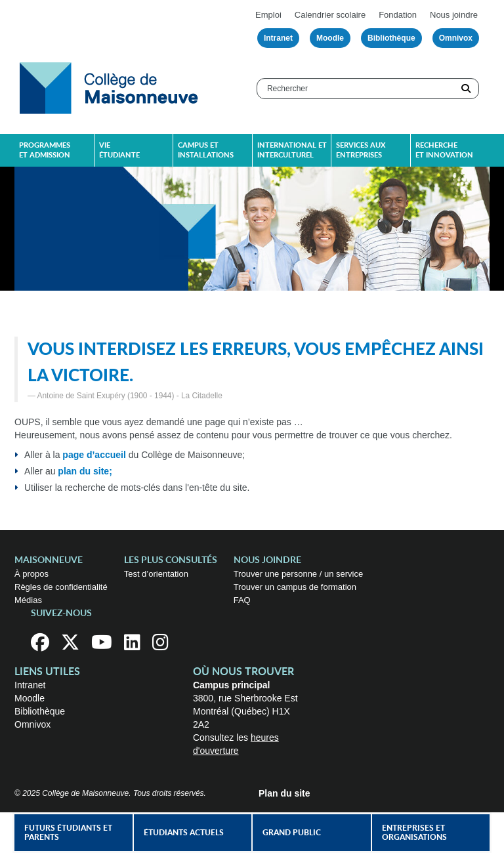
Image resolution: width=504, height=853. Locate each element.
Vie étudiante (119, 150)
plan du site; (85, 471)
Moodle (330, 38)
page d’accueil (94, 455)
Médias (28, 600)
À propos (31, 574)
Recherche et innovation (444, 150)
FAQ (242, 600)
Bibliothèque (391, 38)
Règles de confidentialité (61, 587)
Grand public (292, 833)
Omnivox (456, 38)
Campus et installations (206, 150)
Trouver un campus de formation (295, 587)
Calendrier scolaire (330, 15)
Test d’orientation (156, 574)
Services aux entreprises (361, 150)
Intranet (278, 38)
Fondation (398, 15)
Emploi (268, 15)
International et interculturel (292, 150)
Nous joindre (454, 15)
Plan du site (284, 793)
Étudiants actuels (184, 833)
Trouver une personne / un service (299, 574)
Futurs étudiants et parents (68, 833)
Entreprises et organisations (414, 833)
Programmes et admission (45, 150)
